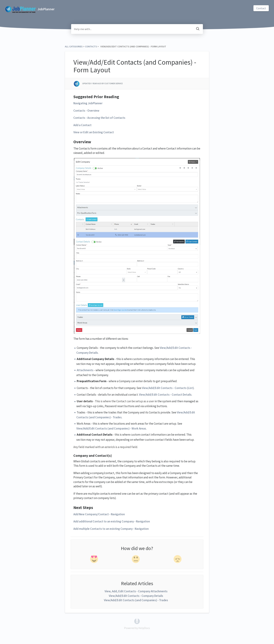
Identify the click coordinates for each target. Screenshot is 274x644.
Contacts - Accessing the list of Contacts (99, 118)
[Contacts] (91, 46)
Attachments (85, 370)
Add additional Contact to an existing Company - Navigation (112, 521)
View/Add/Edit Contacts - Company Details (136, 596)
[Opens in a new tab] (137, 621)
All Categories (74, 46)
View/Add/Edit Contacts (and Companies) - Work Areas (111, 428)
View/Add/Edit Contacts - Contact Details (165, 395)
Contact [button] (261, 8)
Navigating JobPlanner (88, 103)
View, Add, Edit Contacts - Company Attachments (136, 591)
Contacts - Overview (86, 111)
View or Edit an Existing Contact (94, 132)
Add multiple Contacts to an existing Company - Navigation (111, 529)
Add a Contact (82, 125)
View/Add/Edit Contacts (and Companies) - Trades (136, 600)
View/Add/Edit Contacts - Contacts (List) (168, 388)
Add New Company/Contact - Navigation (99, 514)
